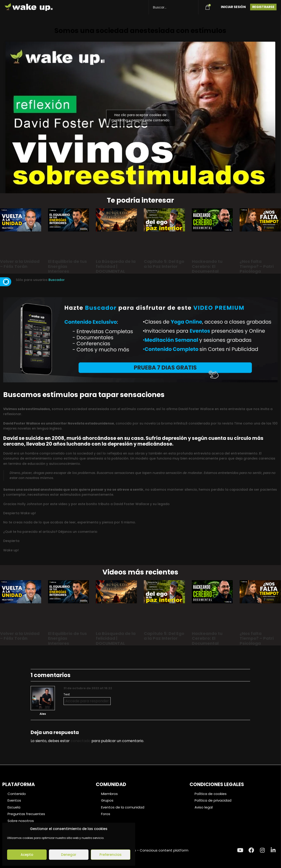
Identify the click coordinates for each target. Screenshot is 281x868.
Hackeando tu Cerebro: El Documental (207, 266)
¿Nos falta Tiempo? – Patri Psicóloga (257, 266)
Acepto (27, 855)
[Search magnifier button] (193, 5)
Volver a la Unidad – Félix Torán (20, 264)
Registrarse (263, 7)
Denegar (69, 855)
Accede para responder (87, 701)
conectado (81, 741)
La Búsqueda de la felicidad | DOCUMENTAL (116, 266)
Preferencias (111, 855)
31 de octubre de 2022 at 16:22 (88, 688)
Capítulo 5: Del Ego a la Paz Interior (164, 264)
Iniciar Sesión (233, 7)
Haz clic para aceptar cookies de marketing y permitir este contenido (140, 118)
